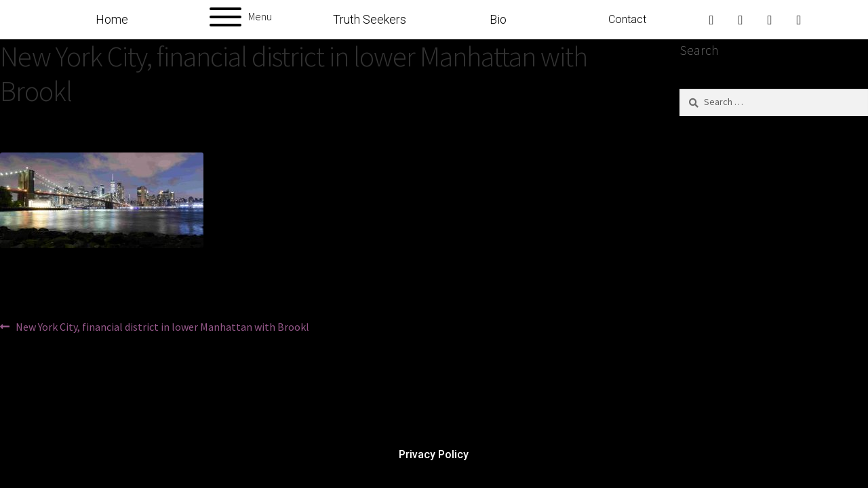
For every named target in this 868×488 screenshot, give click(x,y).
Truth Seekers (370, 19)
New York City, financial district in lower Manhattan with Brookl (162, 326)
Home (112, 19)
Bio (498, 19)
